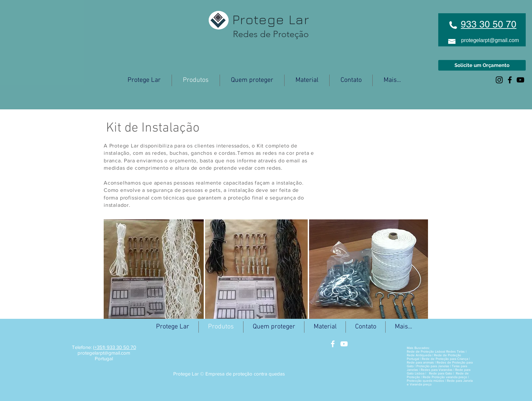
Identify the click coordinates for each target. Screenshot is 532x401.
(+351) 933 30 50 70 (115, 347)
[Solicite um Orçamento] (482, 65)
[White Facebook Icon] (333, 344)
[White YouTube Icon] (344, 344)
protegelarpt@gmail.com (490, 40)
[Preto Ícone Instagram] (499, 80)
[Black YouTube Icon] (520, 80)
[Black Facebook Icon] (510, 80)
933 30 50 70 (489, 24)
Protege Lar (267, 19)
